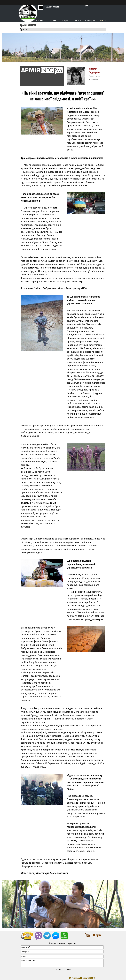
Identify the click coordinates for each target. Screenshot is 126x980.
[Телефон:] (62, 952)
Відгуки (65, 20)
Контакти (77, 20)
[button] (38, 933)
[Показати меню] (41, 7)
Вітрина (52, 20)
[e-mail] (62, 956)
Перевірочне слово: (63, 970)
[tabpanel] (53, 8)
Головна (40, 20)
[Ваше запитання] (62, 963)
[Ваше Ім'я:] (62, 947)
